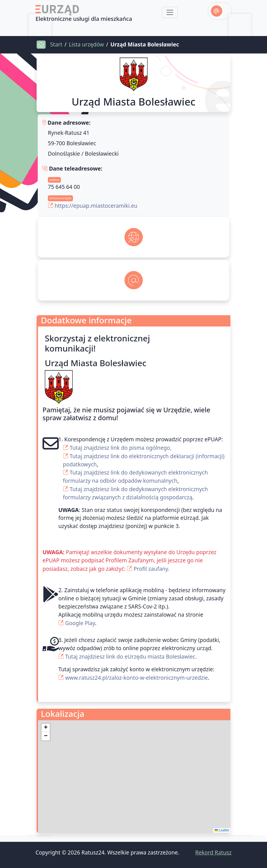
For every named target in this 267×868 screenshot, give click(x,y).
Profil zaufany (151, 569)
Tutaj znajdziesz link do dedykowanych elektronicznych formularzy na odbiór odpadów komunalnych (135, 476)
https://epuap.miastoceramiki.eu (96, 206)
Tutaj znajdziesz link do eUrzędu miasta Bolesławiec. (131, 656)
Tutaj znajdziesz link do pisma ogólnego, (121, 448)
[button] (46, 728)
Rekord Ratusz (213, 852)
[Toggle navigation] (170, 12)
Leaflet (222, 830)
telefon (54, 180)
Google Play (80, 623)
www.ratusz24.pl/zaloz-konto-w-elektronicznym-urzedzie (136, 678)
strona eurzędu (60, 198)
